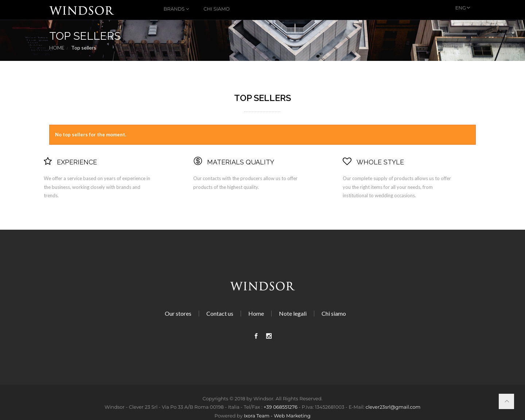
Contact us (220, 313)
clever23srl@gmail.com (393, 407)
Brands (174, 9)
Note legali (293, 313)
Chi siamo (217, 9)
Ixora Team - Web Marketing (277, 416)
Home (57, 48)
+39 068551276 (281, 407)
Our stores (178, 313)
